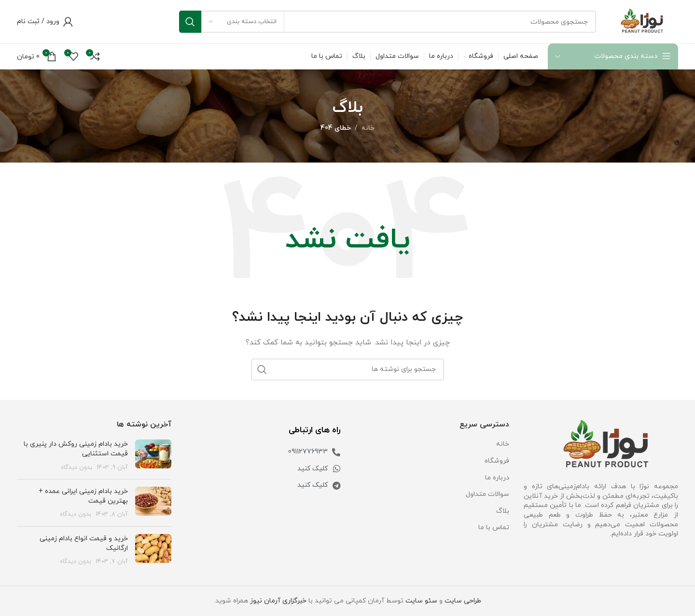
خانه (368, 128)
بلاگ (503, 511)
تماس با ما (494, 527)
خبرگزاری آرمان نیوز (278, 601)
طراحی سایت (463, 601)
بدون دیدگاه (76, 467)
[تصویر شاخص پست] (153, 456)
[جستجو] (388, 22)
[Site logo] (642, 21)
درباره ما (497, 478)
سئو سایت (421, 601)
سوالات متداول (487, 494)
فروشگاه (497, 461)
